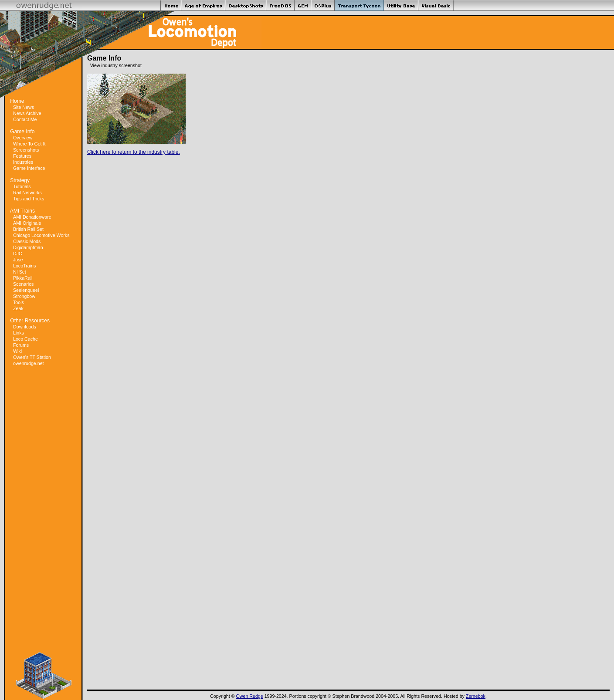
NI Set (20, 272)
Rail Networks (27, 193)
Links (19, 333)
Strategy (20, 180)
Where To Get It (29, 144)
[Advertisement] (44, 509)
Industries (23, 162)
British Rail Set (28, 229)
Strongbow (24, 296)
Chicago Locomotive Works (41, 235)
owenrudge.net (29, 363)
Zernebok (476, 696)
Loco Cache (25, 339)
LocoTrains (24, 266)
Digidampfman (28, 247)
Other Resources (30, 321)
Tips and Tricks (29, 199)
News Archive (27, 113)
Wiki (17, 351)
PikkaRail (23, 278)
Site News (24, 107)
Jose (18, 260)
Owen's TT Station (32, 357)
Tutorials (22, 186)
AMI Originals (27, 223)
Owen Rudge (250, 696)
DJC (18, 254)
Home (17, 101)
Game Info (22, 132)
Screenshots (26, 150)
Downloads (25, 327)
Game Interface (29, 168)
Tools (19, 302)
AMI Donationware (32, 217)
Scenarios (23, 284)
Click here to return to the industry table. (134, 152)
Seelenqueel (26, 290)
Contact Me (25, 119)
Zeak (18, 308)
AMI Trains (22, 211)
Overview (23, 138)
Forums (21, 345)
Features (22, 156)
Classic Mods (27, 241)
